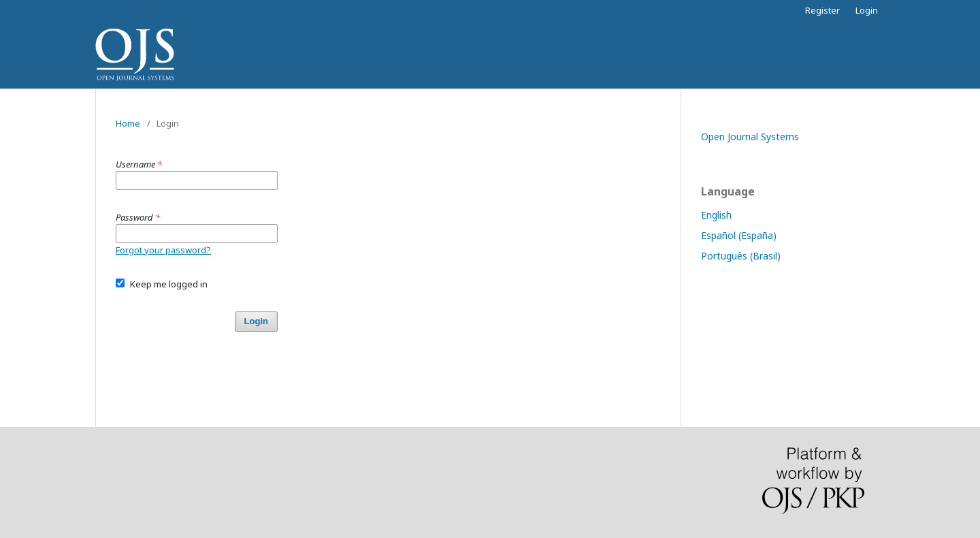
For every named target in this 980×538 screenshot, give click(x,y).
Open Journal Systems (750, 137)
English (716, 215)
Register (822, 10)
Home (128, 123)
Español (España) (739, 235)
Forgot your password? (163, 250)
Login (867, 10)
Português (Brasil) (741, 256)
